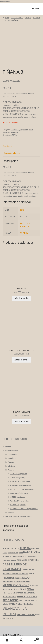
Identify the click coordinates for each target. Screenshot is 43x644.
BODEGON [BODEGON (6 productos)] (7, 546)
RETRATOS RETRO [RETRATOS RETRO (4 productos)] (9, 586)
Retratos (11, 502)
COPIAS (8, 436)
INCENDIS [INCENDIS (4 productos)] (17, 571)
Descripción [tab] (7, 136)
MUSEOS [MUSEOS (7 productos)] (6, 579)
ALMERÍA (13, 124)
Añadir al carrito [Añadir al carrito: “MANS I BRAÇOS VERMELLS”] (21, 350)
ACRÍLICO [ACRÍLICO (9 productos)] (7, 538)
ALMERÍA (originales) (20, 119)
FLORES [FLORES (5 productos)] (18, 568)
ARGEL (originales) (18, 467)
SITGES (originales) (18, 487)
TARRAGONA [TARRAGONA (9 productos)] (31, 586)
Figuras (11, 452)
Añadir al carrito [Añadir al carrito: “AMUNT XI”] (21, 288)
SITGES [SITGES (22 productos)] (21, 586)
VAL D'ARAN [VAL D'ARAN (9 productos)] (24, 590)
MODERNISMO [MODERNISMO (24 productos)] (21, 575)
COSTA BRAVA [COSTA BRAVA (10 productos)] (28, 559)
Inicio (7, 18)
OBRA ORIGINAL (17, 18)
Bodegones (12, 444)
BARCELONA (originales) (20, 471)
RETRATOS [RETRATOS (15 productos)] (8, 582)
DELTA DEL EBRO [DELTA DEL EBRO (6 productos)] (10, 563)
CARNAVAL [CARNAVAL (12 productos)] (22, 550)
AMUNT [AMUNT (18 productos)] (35, 538)
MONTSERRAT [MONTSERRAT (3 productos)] (35, 575)
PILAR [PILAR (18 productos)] (23, 579)
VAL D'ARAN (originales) (20, 491)
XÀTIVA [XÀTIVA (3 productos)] (38, 604)
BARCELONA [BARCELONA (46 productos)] (32, 542)
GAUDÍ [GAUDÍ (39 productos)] (26, 567)
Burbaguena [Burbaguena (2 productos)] (33, 546)
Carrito (34, 639)
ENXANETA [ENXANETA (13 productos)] (23, 563)
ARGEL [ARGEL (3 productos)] (5, 542)
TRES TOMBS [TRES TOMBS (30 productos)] (11, 590)
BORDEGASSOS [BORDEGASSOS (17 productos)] (20, 546)
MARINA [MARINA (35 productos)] (8, 575)
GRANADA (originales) (19, 483)
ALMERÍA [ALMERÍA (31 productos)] (25, 538)
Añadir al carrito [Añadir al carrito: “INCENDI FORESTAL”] (21, 411)
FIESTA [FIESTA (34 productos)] (33, 563)
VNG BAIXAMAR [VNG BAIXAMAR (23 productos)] (26, 604)
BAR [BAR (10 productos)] (21, 542)
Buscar (21, 640)
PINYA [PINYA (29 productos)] (30, 579)
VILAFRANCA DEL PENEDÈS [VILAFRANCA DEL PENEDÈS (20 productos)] (18, 594)
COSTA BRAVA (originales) (21, 475)
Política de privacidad (11, 628)
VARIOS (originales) (18, 494)
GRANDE (24, 223)
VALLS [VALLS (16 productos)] (34, 590)
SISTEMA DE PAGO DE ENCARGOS (19, 506)
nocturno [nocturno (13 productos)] (15, 579)
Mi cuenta (7, 640)
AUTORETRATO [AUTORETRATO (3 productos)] (13, 542)
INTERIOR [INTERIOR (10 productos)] (26, 571)
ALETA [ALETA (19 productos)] (16, 538)
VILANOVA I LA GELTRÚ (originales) (24, 498)
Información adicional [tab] (11, 143)
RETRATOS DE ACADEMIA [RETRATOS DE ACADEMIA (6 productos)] (25, 583)
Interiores (11, 456)
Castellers (12, 448)
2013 (22, 200)
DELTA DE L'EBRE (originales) (22, 479)
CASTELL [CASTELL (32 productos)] (33, 550)
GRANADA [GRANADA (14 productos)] (8, 571)
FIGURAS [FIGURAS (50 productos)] (9, 567)
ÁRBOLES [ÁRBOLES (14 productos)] (8, 608)
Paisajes (28, 18)
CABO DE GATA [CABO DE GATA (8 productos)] (9, 550)
